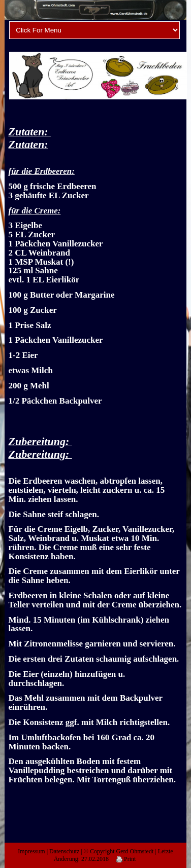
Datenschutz (64, 851)
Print (126, 859)
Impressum (31, 851)
